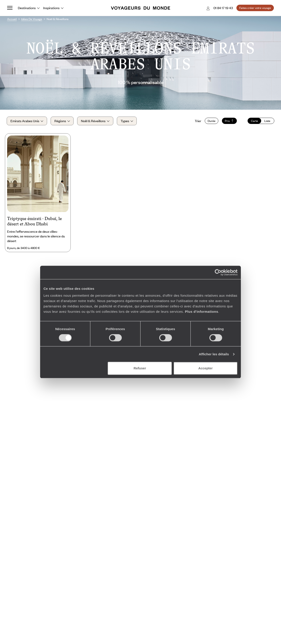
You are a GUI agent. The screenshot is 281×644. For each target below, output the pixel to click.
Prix (229, 121)
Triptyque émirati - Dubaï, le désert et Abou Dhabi (34, 222)
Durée (211, 121)
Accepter (205, 368)
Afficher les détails (214, 354)
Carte (254, 121)
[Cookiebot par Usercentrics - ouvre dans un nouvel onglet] (218, 272)
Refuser (140, 368)
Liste (267, 121)
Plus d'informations (201, 312)
